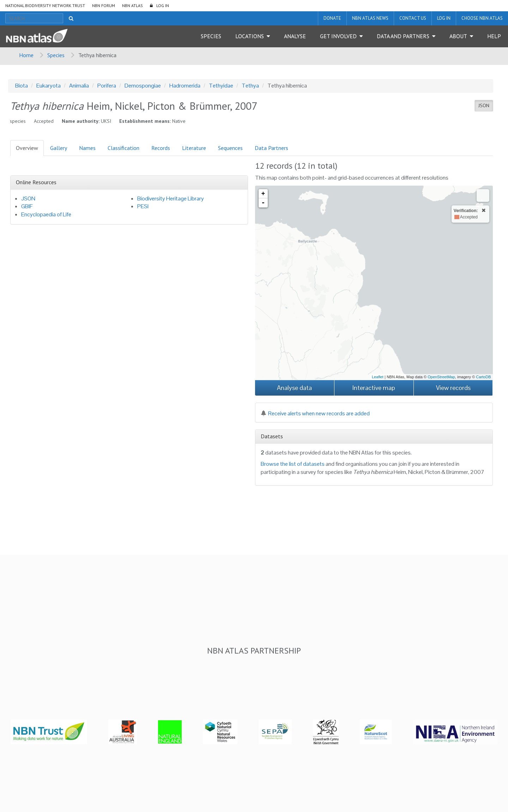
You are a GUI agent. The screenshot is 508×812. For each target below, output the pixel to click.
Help (494, 36)
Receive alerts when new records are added (315, 413)
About (458, 36)
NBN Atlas (132, 5)
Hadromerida (185, 86)
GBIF (27, 206)
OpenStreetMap (441, 377)
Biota (22, 86)
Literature (194, 148)
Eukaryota (49, 86)
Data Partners (271, 148)
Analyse (295, 36)
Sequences (230, 148)
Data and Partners (403, 36)
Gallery (59, 148)
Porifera (107, 86)
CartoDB (483, 377)
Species (211, 36)
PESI (143, 206)
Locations (250, 36)
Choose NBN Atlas (482, 18)
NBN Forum (104, 5)
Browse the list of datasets (293, 464)
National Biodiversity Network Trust (45, 5)
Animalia (79, 86)
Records (161, 148)
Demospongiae (143, 86)
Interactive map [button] (374, 388)
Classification (123, 148)
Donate (332, 18)
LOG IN (163, 5)
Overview (27, 148)
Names (87, 148)
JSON (484, 106)
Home (26, 55)
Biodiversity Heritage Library (171, 199)
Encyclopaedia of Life (46, 214)
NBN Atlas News (370, 18)
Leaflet (378, 377)
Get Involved (338, 36)
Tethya (250, 86)
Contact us (413, 18)
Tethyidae (221, 86)
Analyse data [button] (294, 388)
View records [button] (453, 388)
